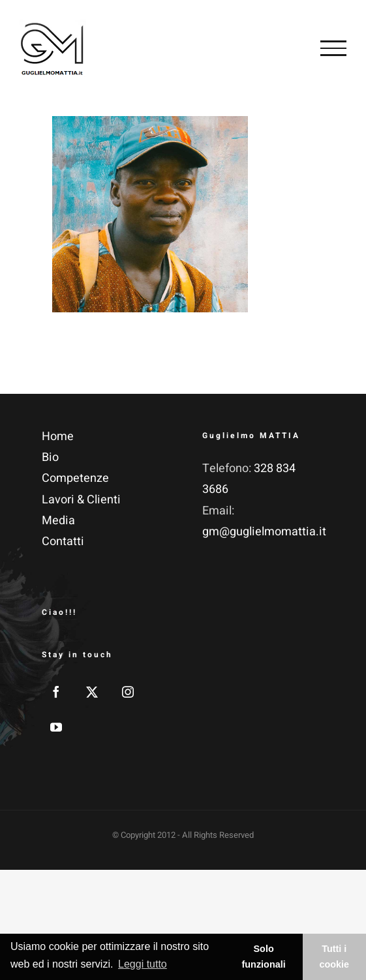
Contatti (63, 542)
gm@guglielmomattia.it (264, 532)
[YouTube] (56, 727)
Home (58, 437)
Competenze (75, 478)
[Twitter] (92, 692)
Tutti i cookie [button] (335, 957)
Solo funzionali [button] (264, 957)
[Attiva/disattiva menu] (333, 48)
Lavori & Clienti (81, 500)
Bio (50, 457)
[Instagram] (128, 692)
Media (58, 521)
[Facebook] (56, 692)
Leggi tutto (143, 964)
